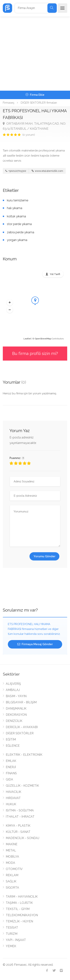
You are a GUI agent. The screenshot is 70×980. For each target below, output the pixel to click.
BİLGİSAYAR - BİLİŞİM (21, 702)
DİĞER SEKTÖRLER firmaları (39, 103)
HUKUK (11, 804)
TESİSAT (12, 928)
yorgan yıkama (17, 240)
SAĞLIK (11, 881)
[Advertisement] (35, 54)
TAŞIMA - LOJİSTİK (19, 903)
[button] (10, 302)
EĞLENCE (13, 746)
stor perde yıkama (19, 224)
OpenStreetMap (43, 339)
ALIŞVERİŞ (13, 684)
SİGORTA (12, 888)
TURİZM (12, 934)
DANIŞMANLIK (16, 708)
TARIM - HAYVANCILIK (22, 897)
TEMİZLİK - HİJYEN (19, 921)
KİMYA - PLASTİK (18, 826)
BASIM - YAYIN (16, 696)
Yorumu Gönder (45, 556)
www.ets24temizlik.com (47, 171)
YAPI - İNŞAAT (16, 940)
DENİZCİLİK (14, 721)
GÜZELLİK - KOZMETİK (22, 786)
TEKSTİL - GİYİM (18, 909)
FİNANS (11, 773)
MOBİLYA (12, 857)
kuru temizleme (18, 200)
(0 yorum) (29, 135)
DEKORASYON (16, 715)
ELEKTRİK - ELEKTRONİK (24, 755)
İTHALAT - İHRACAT (20, 817)
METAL (11, 850)
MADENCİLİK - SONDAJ (22, 838)
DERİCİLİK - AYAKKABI (22, 727)
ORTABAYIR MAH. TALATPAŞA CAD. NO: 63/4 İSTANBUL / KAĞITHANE (34, 126)
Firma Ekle (35, 95)
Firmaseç (9, 103)
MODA (10, 863)
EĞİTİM (11, 739)
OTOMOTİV (14, 869)
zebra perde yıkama (21, 232)
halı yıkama (15, 208)
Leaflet (27, 339)
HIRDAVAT (13, 798)
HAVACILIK (14, 792)
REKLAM (12, 875)
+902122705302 (16, 171)
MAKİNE (12, 844)
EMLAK (11, 761)
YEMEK (11, 946)
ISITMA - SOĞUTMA (20, 810)
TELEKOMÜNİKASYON (22, 915)
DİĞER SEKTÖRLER (20, 733)
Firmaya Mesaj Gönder (35, 644)
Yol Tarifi (55, 274)
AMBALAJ (13, 690)
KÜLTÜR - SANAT (18, 832)
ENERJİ (11, 767)
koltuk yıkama (16, 216)
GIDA (9, 779)
